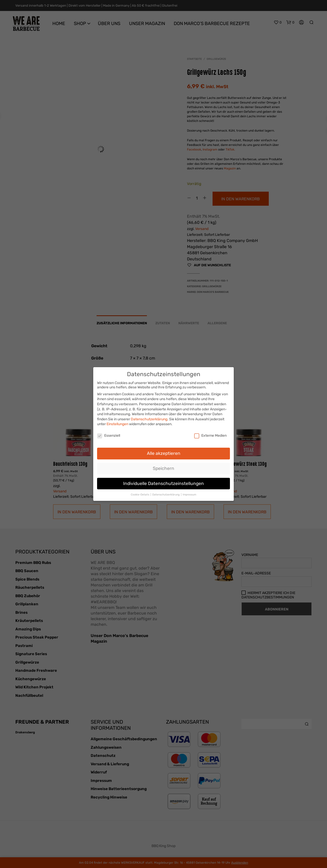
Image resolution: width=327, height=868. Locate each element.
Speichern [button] (163, 467)
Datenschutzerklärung (149, 417)
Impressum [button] (189, 493)
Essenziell (109, 434)
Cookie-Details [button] (140, 493)
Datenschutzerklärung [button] (166, 493)
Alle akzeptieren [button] (164, 452)
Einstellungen (117, 422)
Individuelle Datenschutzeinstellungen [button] (163, 482)
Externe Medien (210, 434)
